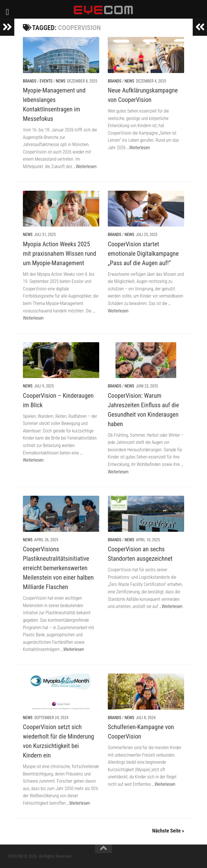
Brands (30, 81)
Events (46, 81)
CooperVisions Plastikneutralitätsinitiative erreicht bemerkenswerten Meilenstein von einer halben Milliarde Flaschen (58, 568)
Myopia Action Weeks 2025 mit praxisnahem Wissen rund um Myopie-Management (59, 254)
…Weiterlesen (85, 167)
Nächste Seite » (168, 831)
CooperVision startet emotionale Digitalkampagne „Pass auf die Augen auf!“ (143, 254)
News (61, 81)
